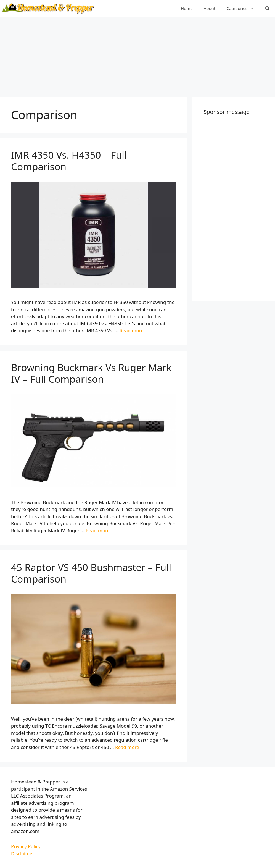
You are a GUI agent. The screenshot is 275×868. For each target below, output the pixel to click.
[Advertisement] (137, 55)
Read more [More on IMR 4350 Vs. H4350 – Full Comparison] (132, 330)
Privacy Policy (26, 846)
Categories (243, 8)
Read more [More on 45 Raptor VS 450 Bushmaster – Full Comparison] (127, 747)
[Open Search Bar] (267, 8)
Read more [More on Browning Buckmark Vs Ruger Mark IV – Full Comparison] (98, 530)
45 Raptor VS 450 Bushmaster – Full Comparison (91, 573)
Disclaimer (23, 853)
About (210, 8)
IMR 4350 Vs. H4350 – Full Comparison (69, 161)
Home (187, 8)
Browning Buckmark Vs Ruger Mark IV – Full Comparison (91, 373)
